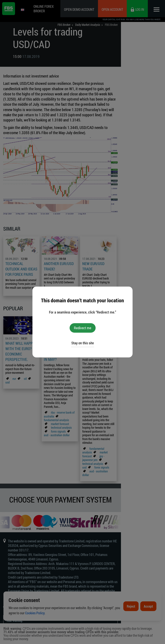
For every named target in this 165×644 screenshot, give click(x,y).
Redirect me (83, 328)
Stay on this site (83, 343)
